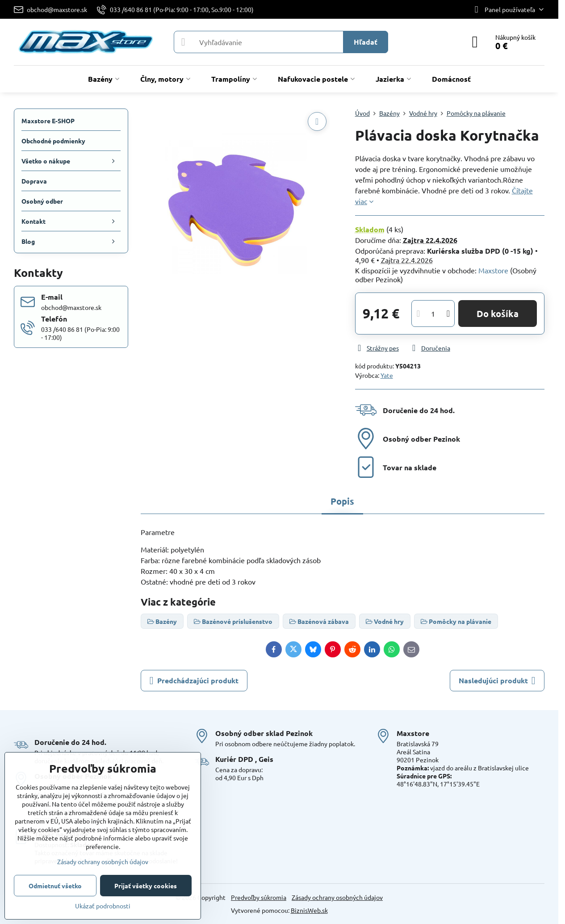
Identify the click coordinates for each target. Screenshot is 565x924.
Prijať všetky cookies (146, 886)
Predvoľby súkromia (259, 897)
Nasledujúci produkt (497, 681)
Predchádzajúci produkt (194, 681)
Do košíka (498, 314)
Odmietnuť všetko (55, 886)
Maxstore (493, 270)
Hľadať (366, 42)
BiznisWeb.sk (309, 910)
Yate (387, 375)
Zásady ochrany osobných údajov (337, 897)
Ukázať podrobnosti (103, 906)
